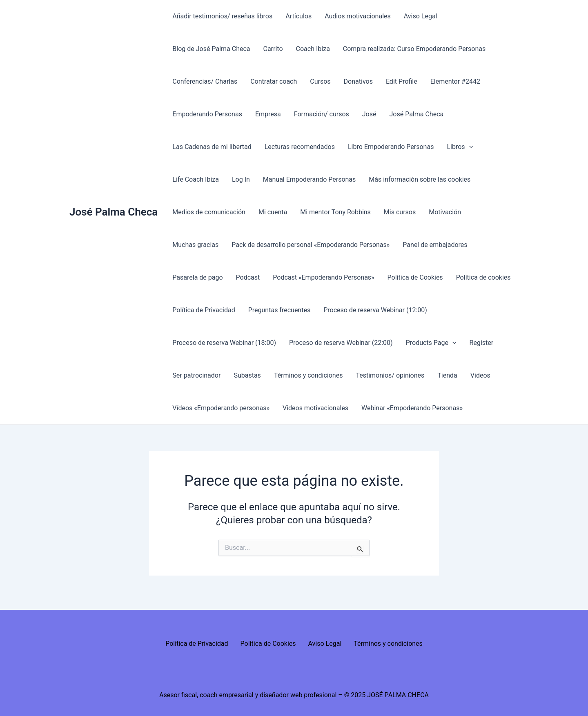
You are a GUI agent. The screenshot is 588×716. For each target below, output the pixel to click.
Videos (480, 375)
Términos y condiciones (308, 375)
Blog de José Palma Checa (211, 49)
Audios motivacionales (358, 16)
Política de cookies (483, 277)
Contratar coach (274, 81)
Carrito (273, 49)
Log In (241, 179)
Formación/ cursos (322, 114)
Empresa (268, 114)
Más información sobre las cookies (420, 179)
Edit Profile (402, 81)
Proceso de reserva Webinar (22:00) (341, 343)
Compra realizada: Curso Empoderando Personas (414, 49)
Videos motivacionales (315, 408)
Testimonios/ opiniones (390, 375)
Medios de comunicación (209, 212)
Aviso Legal (421, 16)
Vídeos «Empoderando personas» (221, 408)
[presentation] (469, 147)
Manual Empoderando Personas (309, 179)
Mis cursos (400, 212)
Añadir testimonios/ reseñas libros (222, 16)
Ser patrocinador (196, 375)
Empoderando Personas (207, 114)
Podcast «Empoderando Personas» (323, 277)
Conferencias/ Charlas (205, 81)
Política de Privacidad (204, 310)
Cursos (320, 81)
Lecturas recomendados (300, 147)
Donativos (358, 81)
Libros (460, 147)
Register (482, 343)
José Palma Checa (114, 212)
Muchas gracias (195, 245)
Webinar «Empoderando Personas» (412, 408)
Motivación (445, 212)
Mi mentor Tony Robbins (335, 212)
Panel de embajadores (435, 245)
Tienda (447, 375)
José (369, 114)
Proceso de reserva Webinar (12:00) (375, 310)
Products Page (431, 343)
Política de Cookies (415, 277)
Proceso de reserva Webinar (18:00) (224, 343)
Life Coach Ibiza (196, 179)
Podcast (248, 277)
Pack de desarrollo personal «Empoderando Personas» (311, 245)
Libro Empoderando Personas (391, 147)
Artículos (298, 16)
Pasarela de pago (197, 277)
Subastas (247, 375)
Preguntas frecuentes (279, 310)
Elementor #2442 (455, 81)
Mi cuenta (273, 212)
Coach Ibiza (313, 49)
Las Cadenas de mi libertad (212, 147)
